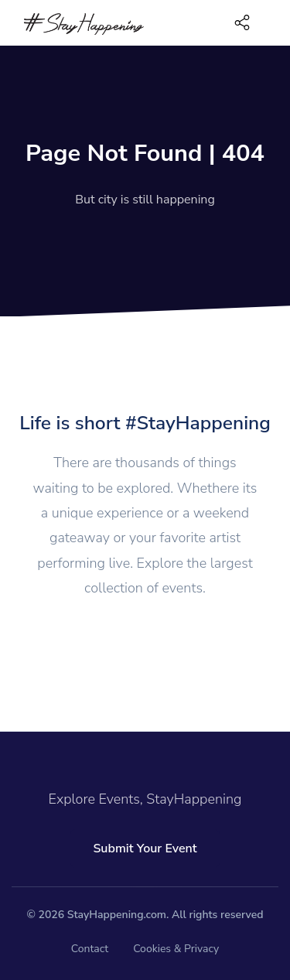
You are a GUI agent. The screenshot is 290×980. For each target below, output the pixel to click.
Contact (90, 949)
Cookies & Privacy (176, 949)
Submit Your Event (145, 849)
